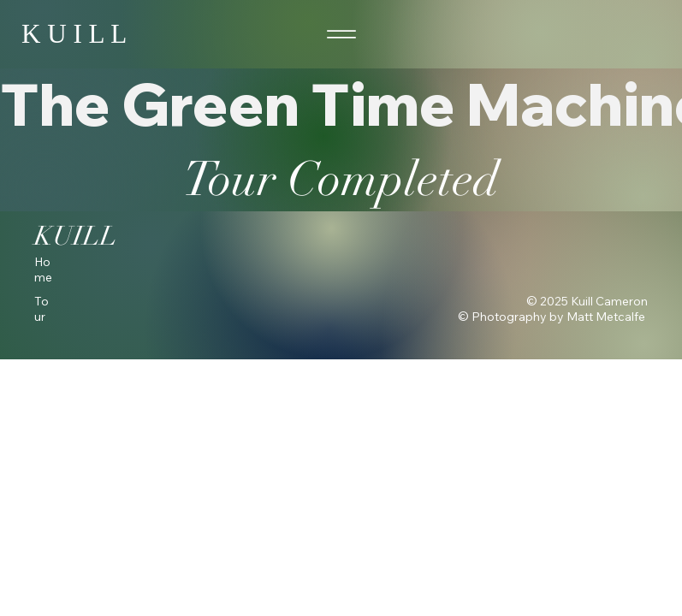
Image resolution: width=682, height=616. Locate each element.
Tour (42, 309)
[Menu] (341, 35)
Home (43, 269)
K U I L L (74, 34)
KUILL (76, 236)
